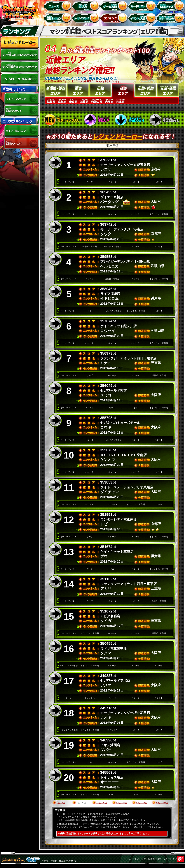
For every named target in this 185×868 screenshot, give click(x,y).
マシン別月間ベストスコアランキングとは (20, 67)
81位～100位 (162, 803)
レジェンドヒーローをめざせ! (20, 79)
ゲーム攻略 (115, 6)
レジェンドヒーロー (20, 43)
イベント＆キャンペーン (143, 18)
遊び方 (86, 6)
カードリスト (143, 6)
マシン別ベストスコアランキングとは (20, 55)
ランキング (115, 18)
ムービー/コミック (86, 18)
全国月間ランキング (20, 111)
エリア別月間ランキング (20, 143)
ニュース (58, 6)
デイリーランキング (20, 99)
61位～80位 (141, 803)
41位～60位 (122, 803)
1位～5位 (61, 803)
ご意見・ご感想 (49, 861)
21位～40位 (102, 803)
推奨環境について (68, 861)
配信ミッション (58, 18)
